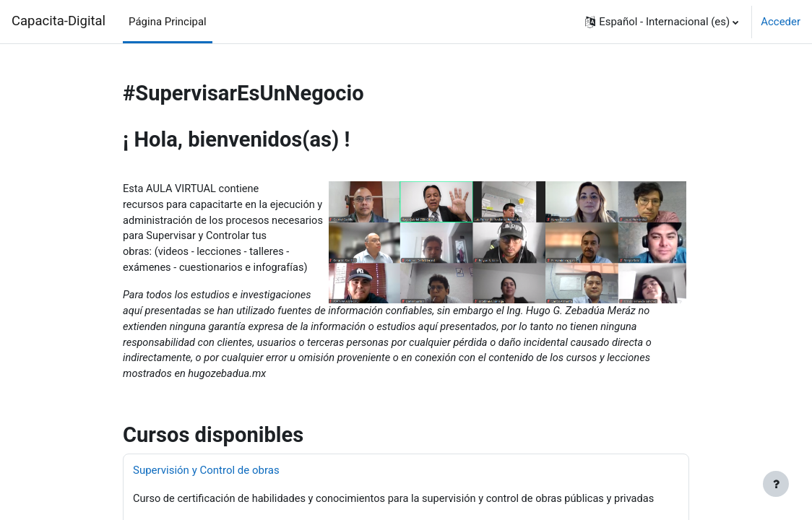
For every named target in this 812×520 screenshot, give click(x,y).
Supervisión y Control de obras (206, 475)
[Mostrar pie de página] (776, 484)
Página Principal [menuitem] (168, 22)
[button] (662, 22)
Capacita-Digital (59, 21)
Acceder (781, 22)
